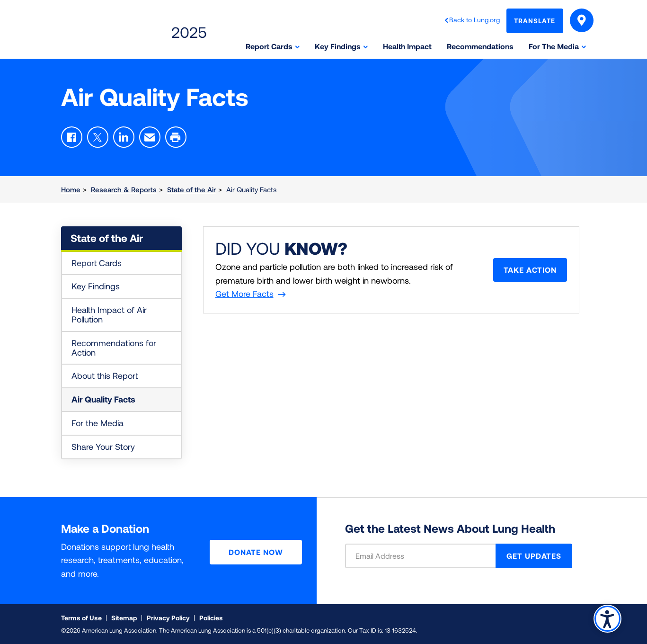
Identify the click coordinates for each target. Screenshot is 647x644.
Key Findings (96, 286)
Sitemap (124, 618)
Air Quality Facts (103, 399)
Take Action (530, 270)
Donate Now (256, 552)
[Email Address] (426, 556)
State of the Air (191, 189)
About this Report (105, 376)
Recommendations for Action (114, 348)
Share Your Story (103, 447)
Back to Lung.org (474, 20)
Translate (535, 21)
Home (71, 189)
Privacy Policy (168, 618)
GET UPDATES (534, 556)
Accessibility (607, 619)
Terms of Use (81, 618)
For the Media (97, 423)
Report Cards (97, 263)
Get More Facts (244, 294)
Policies (211, 618)
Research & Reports (124, 189)
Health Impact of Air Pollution (109, 314)
